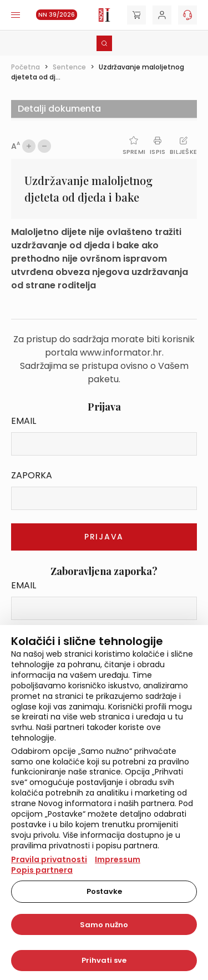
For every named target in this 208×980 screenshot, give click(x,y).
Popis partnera (42, 870)
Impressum (118, 859)
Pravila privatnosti (49, 859)
